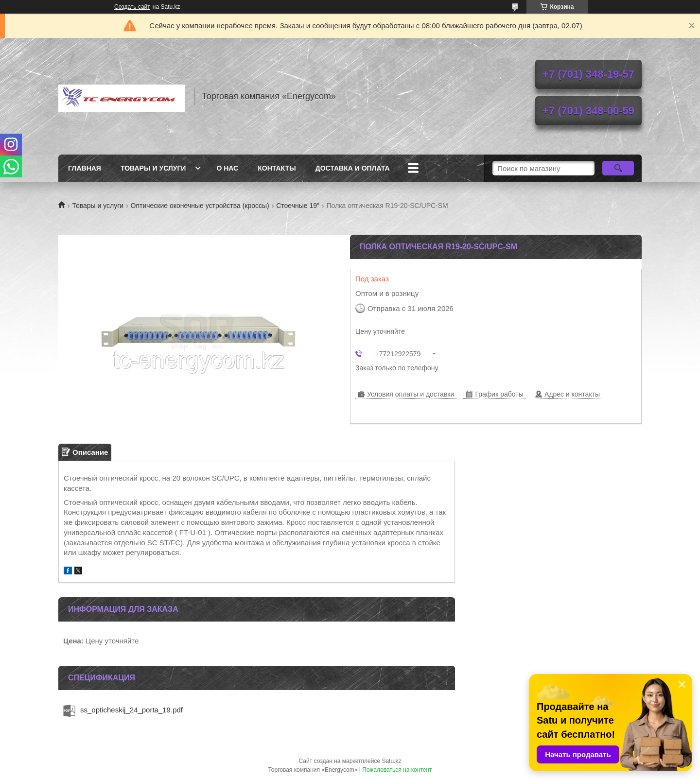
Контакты (277, 168)
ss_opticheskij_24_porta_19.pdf (131, 710)
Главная (85, 168)
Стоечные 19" (298, 206)
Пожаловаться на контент (397, 770)
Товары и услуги (153, 168)
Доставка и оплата (353, 168)
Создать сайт (132, 7)
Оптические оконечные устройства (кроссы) (200, 206)
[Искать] (618, 168)
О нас (227, 168)
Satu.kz (391, 761)
